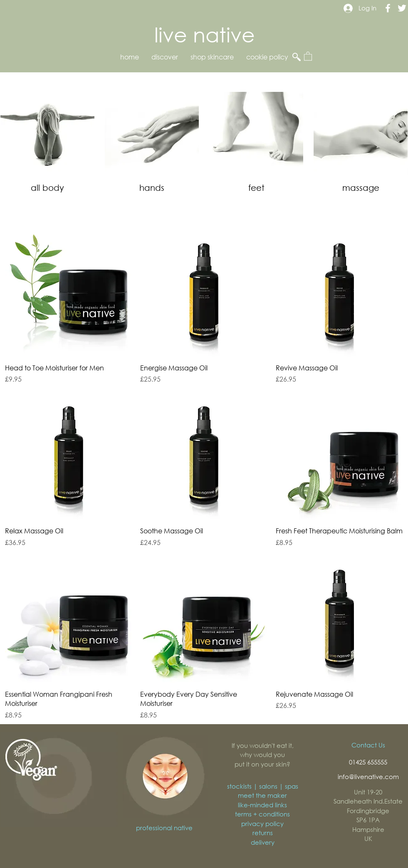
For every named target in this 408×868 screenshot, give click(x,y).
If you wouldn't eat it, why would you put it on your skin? (263, 755)
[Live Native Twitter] (402, 8)
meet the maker (262, 795)
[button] (308, 56)
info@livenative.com (368, 777)
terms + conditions (262, 814)
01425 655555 (368, 762)
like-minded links (262, 805)
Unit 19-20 (368, 792)
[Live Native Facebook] (388, 8)
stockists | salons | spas (263, 786)
